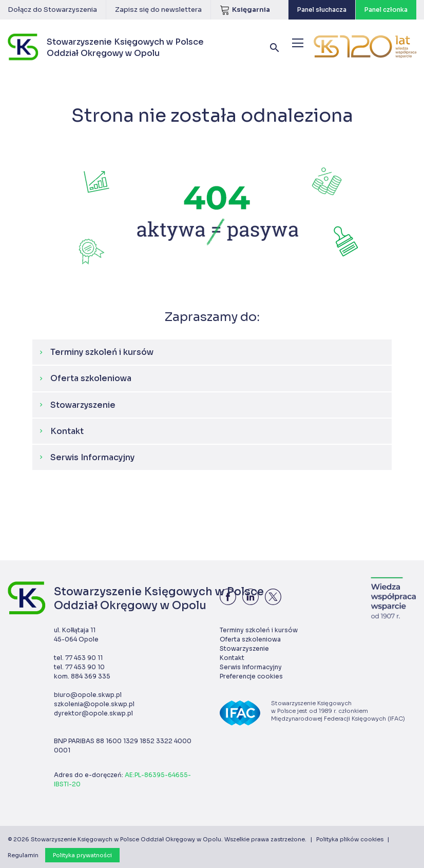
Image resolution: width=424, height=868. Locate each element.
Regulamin (23, 855)
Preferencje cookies (251, 676)
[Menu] (298, 43)
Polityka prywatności (82, 855)
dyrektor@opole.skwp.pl (93, 713)
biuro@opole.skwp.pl (88, 695)
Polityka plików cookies (350, 839)
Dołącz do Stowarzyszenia (52, 10)
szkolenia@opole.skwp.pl (94, 704)
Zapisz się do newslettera (158, 10)
